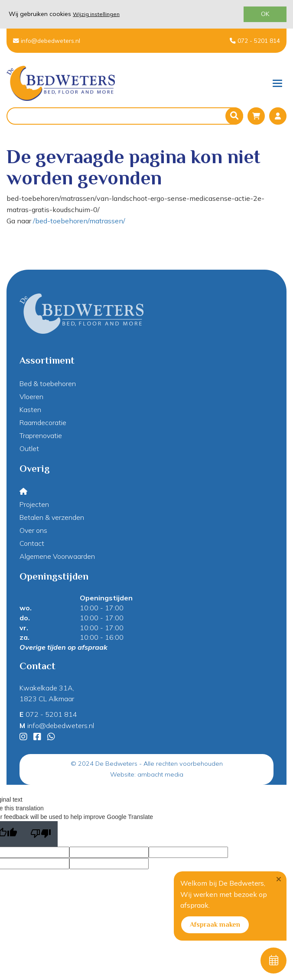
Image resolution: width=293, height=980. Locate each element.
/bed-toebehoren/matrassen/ (79, 221)
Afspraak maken (215, 925)
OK (265, 14)
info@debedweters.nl (47, 40)
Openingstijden (106, 598)
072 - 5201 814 (255, 40)
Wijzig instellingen (96, 14)
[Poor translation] (41, 834)
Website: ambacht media (147, 774)
